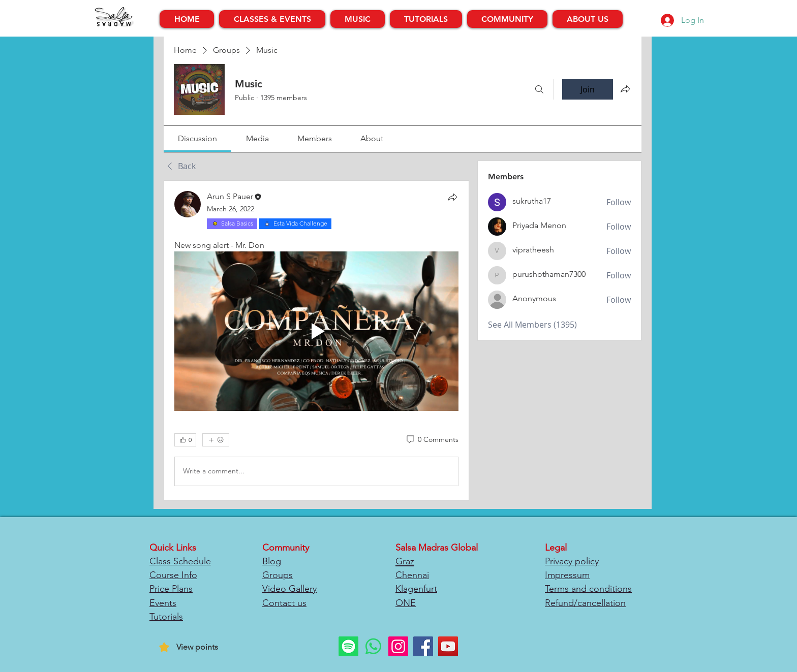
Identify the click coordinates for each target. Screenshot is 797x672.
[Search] (539, 89)
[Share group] (625, 89)
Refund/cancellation (585, 603)
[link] (197, 138)
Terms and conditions (588, 589)
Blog (272, 561)
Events (163, 603)
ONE (406, 603)
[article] (316, 341)
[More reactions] (216, 440)
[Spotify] (348, 646)
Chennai (412, 575)
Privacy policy (572, 561)
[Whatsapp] (373, 646)
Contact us (284, 603)
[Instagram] (398, 646)
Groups (278, 575)
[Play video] (316, 331)
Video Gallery (289, 589)
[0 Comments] (432, 440)
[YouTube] (448, 646)
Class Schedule (180, 561)
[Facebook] (423, 646)
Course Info (173, 575)
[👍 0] (185, 440)
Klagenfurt (416, 589)
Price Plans (171, 589)
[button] (272, 19)
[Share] (452, 197)
